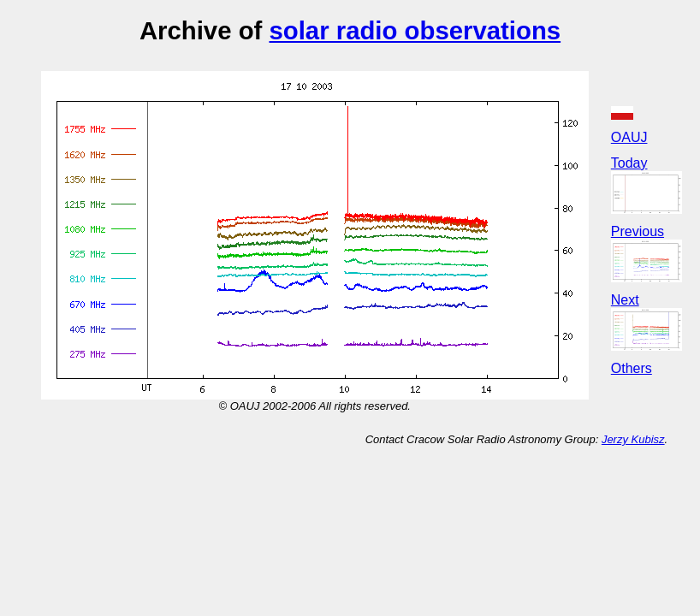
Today (629, 163)
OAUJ (629, 137)
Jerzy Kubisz (633, 439)
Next (625, 300)
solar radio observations (415, 30)
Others (632, 368)
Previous (638, 231)
